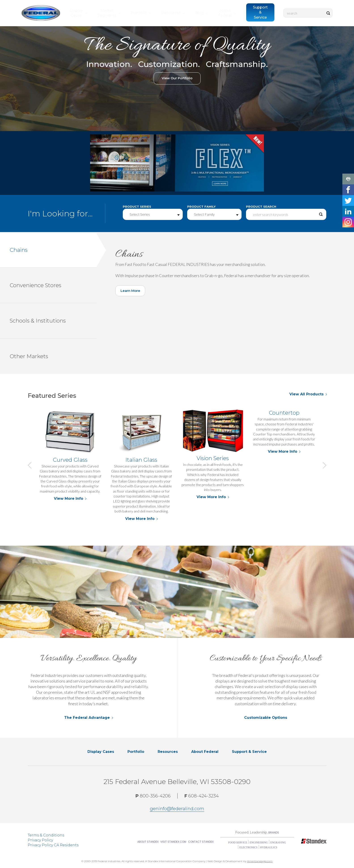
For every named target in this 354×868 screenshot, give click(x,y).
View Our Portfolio (177, 79)
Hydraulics (269, 848)
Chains (53, 250)
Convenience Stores (53, 285)
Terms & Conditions (46, 835)
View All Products (306, 394)
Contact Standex (201, 842)
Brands (274, 833)
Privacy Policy (40, 840)
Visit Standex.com (173, 842)
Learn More (133, 292)
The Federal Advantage (87, 718)
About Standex (148, 842)
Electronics (248, 848)
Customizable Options (266, 718)
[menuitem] (78, 19)
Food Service (238, 843)
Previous (31, 465)
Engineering (259, 843)
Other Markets (53, 356)
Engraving (278, 843)
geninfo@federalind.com (177, 809)
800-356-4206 (153, 796)
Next (323, 465)
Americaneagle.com (260, 861)
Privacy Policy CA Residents (53, 845)
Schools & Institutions (53, 321)
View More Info (70, 499)
